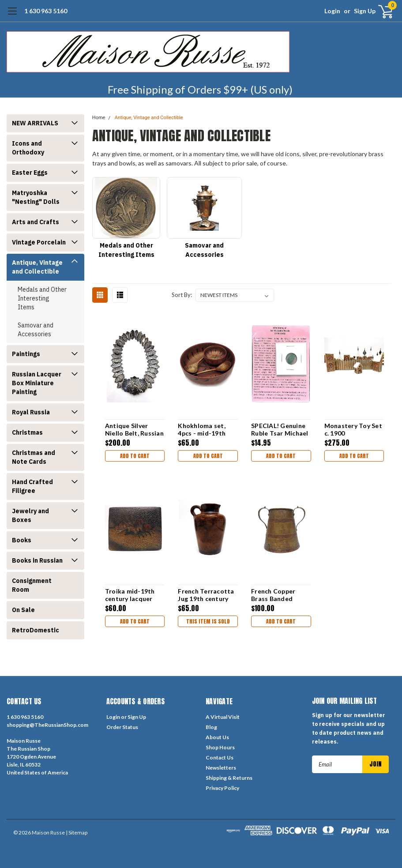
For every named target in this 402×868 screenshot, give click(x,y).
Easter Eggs (30, 173)
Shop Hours (220, 747)
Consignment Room (32, 585)
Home (99, 118)
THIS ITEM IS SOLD (208, 621)
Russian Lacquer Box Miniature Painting (37, 383)
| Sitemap (77, 832)
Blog (211, 727)
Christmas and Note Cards (34, 457)
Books (22, 540)
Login (332, 11)
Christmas (27, 432)
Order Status (122, 727)
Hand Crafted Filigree (32, 486)
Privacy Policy (222, 788)
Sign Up (365, 11)
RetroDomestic (36, 630)
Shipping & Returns (229, 778)
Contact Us (220, 757)
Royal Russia (31, 412)
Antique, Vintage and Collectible (37, 267)
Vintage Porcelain (39, 242)
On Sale (23, 610)
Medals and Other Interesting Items (42, 298)
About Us (217, 737)
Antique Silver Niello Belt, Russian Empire (134, 430)
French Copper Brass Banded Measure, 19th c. (276, 595)
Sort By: (182, 295)
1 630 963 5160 (46, 11)
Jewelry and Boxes (30, 515)
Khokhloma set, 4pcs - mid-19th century (202, 430)
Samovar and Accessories (36, 330)
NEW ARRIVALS (35, 123)
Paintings (26, 354)
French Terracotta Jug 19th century (206, 595)
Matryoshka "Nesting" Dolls (36, 197)
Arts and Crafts (36, 222)
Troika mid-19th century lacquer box (130, 595)
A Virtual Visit (223, 717)
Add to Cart (135, 456)
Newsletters (221, 768)
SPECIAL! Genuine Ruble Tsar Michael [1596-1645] (280, 430)
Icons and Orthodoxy (28, 148)
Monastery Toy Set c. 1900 (353, 430)
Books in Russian (37, 560)
